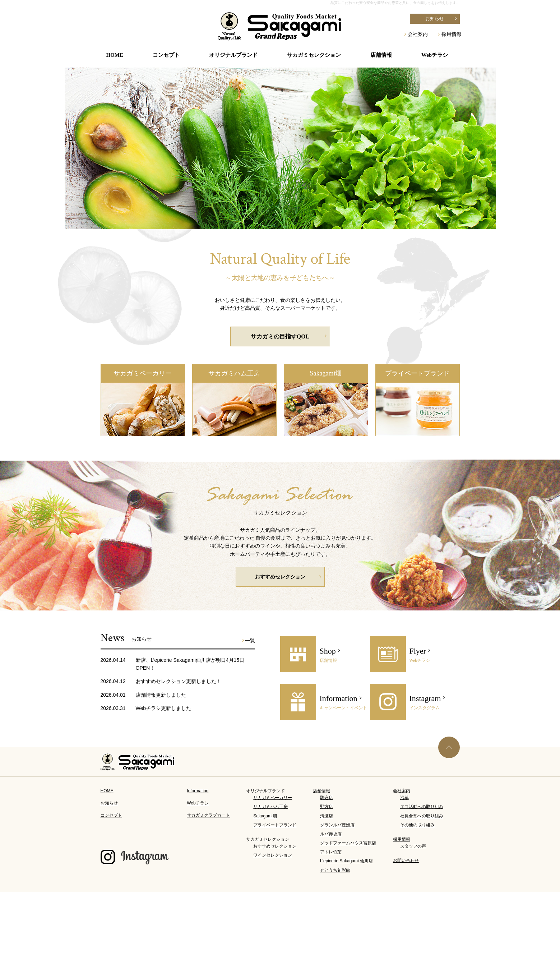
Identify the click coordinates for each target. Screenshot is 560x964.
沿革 (404, 798)
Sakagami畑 (326, 373)
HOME (115, 55)
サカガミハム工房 (234, 373)
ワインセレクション (273, 855)
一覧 (250, 641)
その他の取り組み (417, 825)
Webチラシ (435, 55)
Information (198, 791)
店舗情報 (321, 791)
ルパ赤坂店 (331, 834)
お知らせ (435, 19)
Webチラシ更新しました (164, 708)
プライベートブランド (417, 373)
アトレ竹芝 (331, 852)
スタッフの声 (413, 846)
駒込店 (327, 798)
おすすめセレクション (280, 577)
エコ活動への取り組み (422, 807)
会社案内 (418, 34)
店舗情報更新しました (161, 695)
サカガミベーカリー (143, 373)
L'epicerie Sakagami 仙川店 (346, 861)
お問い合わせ (406, 861)
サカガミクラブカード (208, 815)
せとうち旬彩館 (335, 870)
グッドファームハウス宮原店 (348, 843)
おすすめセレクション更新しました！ (179, 681)
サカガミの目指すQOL (280, 336)
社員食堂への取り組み (422, 816)
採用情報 (452, 34)
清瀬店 (327, 816)
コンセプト (166, 55)
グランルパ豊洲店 (337, 825)
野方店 (327, 807)
